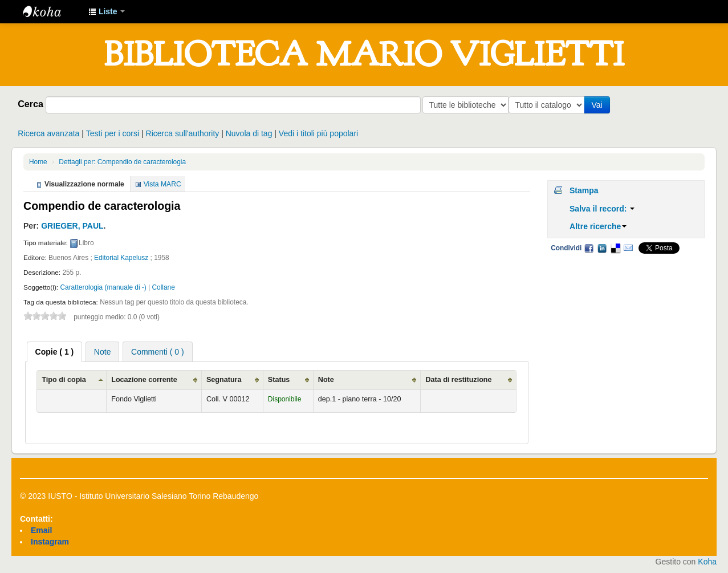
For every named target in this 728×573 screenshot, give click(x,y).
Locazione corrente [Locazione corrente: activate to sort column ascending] (144, 380)
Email (628, 248)
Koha (707, 562)
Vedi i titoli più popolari (318, 133)
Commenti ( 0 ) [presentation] (158, 352)
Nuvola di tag (249, 133)
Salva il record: (602, 209)
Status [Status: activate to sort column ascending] (279, 380)
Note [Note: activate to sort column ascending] (326, 380)
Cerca (30, 104)
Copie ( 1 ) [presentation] (55, 352)
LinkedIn (602, 248)
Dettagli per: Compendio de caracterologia (122, 162)
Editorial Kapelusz (121, 258)
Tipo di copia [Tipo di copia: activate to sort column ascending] (64, 380)
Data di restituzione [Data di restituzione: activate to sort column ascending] (458, 380)
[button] (107, 11)
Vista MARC (162, 184)
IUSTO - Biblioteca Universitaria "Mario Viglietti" (51, 11)
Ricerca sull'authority (183, 133)
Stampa (584, 190)
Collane (164, 287)
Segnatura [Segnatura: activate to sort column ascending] (224, 380)
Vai (599, 105)
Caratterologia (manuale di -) (103, 287)
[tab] (55, 352)
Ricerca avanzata (48, 133)
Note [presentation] (103, 352)
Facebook (589, 248)
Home (38, 162)
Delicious (615, 248)
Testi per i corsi (113, 133)
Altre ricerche (598, 226)
